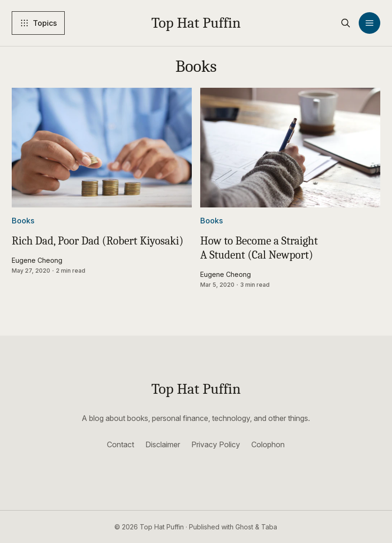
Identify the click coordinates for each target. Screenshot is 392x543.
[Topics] (38, 23)
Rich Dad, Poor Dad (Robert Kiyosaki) (98, 241)
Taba (269, 527)
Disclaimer (163, 444)
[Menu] (369, 23)
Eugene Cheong (37, 260)
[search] (346, 23)
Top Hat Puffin (196, 23)
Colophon (268, 444)
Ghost (244, 527)
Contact (121, 444)
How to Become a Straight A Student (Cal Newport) (259, 248)
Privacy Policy (216, 444)
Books (23, 221)
